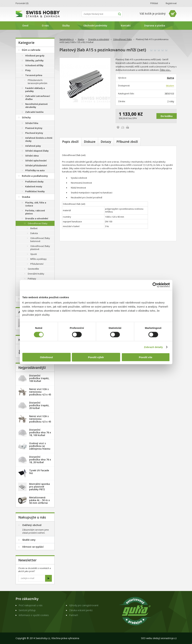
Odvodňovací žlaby (123, 39)
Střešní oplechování (36, 161)
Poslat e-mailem (123, 127)
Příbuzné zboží (127, 142)
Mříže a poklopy (38, 259)
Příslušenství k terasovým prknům (38, 82)
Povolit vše (145, 357)
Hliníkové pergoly (35, 56)
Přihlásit (154, 3)
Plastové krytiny (34, 128)
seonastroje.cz (169, 638)
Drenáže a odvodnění (99, 39)
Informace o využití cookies (34, 615)
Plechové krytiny (34, 133)
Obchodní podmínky (95, 25)
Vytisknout (127, 127)
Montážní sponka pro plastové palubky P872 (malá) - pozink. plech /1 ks (39, 489)
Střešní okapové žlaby (37, 151)
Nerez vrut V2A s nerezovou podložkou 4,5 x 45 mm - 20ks (40, 393)
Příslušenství (37, 264)
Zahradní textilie (34, 112)
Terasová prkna (34, 75)
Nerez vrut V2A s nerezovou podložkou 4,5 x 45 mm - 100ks (40, 420)
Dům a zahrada (31, 50)
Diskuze (90, 142)
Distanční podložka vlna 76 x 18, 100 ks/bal (40, 432)
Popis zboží (70, 142)
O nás (45, 25)
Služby (66, 25)
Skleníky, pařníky (34, 60)
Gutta (170, 78)
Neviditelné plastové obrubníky (36, 105)
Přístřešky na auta (35, 170)
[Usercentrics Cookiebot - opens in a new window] (155, 285)
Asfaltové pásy (33, 146)
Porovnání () (22, 3)
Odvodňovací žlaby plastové (40, 248)
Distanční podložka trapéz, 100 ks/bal (39, 378)
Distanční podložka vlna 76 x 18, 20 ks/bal (40, 460)
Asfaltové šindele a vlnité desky (39, 139)
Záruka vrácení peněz (81, 610)
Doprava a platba (155, 25)
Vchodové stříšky (34, 65)
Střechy (26, 117)
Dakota (34, 233)
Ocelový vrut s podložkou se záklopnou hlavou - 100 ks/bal (40, 447)
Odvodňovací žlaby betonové (40, 240)
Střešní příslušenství (36, 165)
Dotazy (106, 142)
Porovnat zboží (118, 127)
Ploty (28, 70)
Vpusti (34, 254)
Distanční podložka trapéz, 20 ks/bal (39, 405)
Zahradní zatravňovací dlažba (38, 98)
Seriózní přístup (27, 610)
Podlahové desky (34, 182)
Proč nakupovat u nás (31, 605)
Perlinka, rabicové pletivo (35, 212)
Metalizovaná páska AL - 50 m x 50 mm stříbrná (39, 500)
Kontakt (126, 25)
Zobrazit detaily (153, 347)
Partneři (74, 615)
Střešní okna (32, 156)
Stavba (81, 39)
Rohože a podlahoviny (35, 176)
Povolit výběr (96, 357)
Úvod (25, 25)
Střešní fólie (32, 123)
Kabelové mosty (34, 186)
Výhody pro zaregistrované (84, 605)
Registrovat (171, 3)
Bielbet (34, 228)
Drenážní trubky (36, 274)
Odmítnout (46, 357)
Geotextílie (33, 269)
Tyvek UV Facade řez (39, 472)
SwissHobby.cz (67, 39)
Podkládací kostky (35, 191)
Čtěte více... (165, 70)
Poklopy (32, 279)
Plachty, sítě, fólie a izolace (36, 204)
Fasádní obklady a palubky (35, 90)
